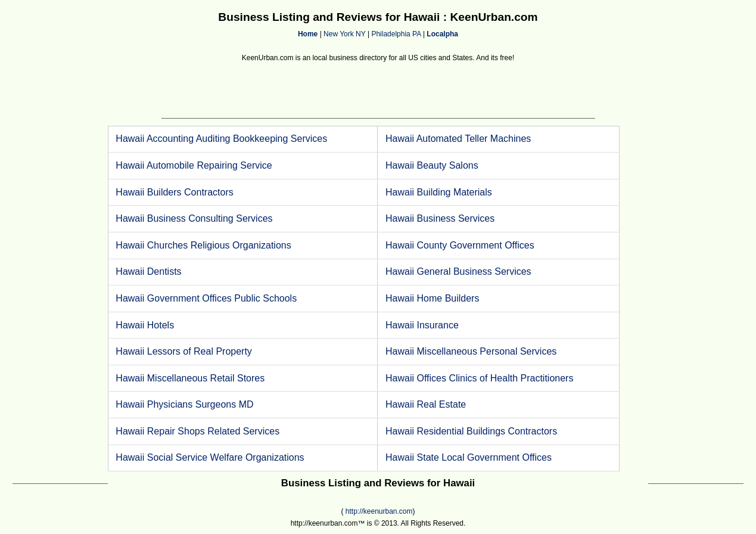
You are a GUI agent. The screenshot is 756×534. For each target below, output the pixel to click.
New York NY (344, 34)
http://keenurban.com (379, 511)
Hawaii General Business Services (458, 271)
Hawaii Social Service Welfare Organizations (210, 457)
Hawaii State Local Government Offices (469, 457)
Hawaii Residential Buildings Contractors (471, 431)
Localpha (442, 34)
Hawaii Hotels (145, 325)
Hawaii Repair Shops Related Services (197, 431)
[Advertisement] (378, 91)
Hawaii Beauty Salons (432, 165)
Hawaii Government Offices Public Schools (206, 298)
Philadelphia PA (396, 34)
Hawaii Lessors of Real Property (184, 351)
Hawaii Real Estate (426, 404)
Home (308, 34)
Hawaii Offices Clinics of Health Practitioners (479, 378)
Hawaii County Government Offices (460, 245)
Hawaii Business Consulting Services (194, 218)
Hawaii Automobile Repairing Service (194, 165)
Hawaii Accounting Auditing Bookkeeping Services (221, 139)
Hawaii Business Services (440, 218)
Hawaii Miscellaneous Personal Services (471, 351)
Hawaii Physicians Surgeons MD (184, 404)
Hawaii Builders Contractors (174, 192)
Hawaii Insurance (422, 325)
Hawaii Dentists (148, 271)
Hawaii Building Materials (439, 192)
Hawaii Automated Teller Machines (458, 139)
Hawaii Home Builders (432, 298)
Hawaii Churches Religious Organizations (203, 245)
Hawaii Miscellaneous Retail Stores (190, 378)
